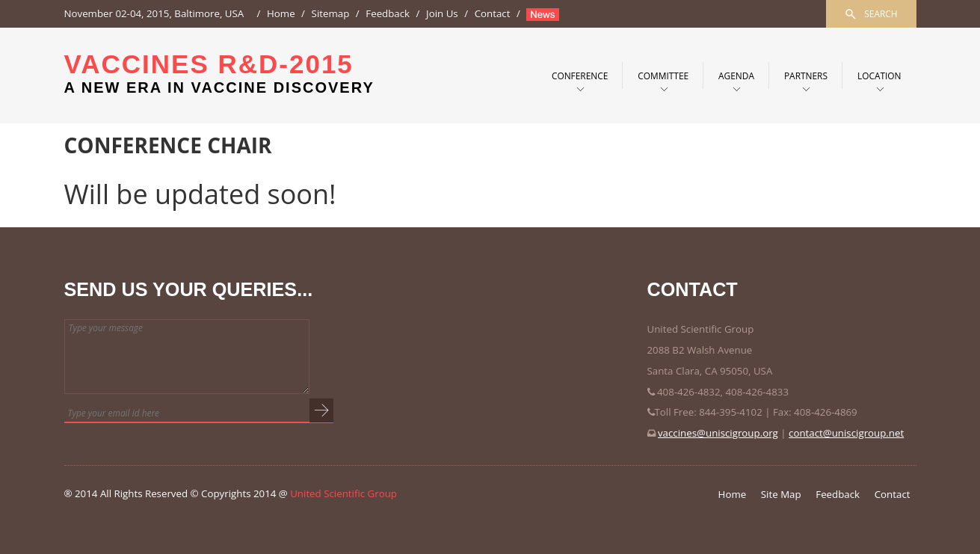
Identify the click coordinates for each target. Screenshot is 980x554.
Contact (493, 13)
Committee (663, 76)
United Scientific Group (343, 493)
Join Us (442, 13)
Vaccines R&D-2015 (219, 73)
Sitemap (331, 13)
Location (879, 76)
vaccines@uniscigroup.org (718, 433)
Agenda (736, 76)
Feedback (388, 13)
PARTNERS (806, 76)
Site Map (781, 494)
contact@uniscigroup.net (846, 433)
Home (281, 13)
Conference (580, 76)
